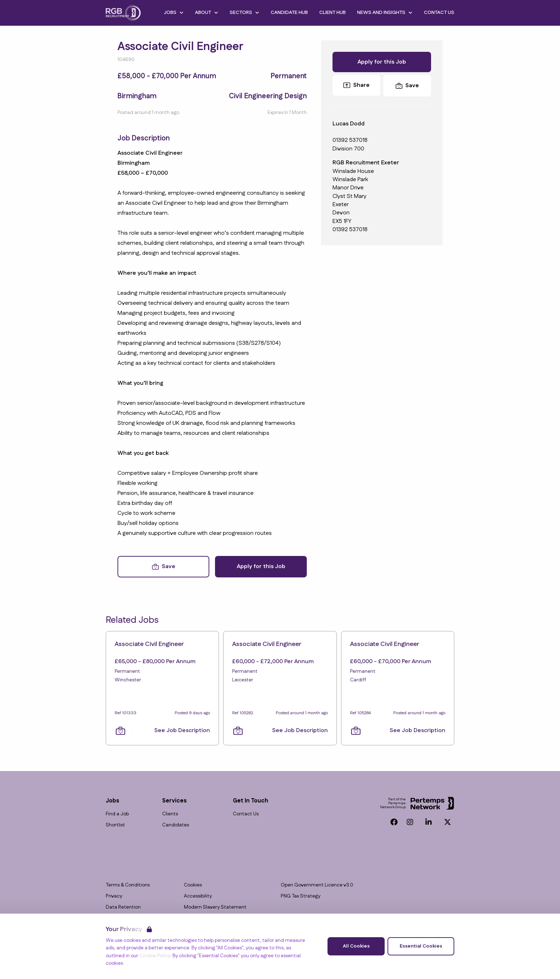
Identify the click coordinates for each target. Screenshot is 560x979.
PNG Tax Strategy (301, 896)
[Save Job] (163, 566)
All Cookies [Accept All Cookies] (356, 946)
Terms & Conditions (128, 885)
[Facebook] (394, 822)
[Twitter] (447, 822)
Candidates (176, 825)
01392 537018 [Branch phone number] (350, 230)
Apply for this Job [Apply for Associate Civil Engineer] (261, 566)
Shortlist (115, 825)
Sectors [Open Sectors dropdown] (244, 13)
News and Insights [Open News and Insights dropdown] (385, 13)
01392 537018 (350, 140)
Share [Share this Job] (356, 85)
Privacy (114, 896)
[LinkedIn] (429, 822)
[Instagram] (410, 822)
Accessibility (198, 896)
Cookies (193, 885)
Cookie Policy (155, 956)
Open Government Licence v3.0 (317, 885)
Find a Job (117, 814)
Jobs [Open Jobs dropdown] (174, 13)
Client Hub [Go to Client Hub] (332, 13)
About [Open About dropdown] (207, 13)
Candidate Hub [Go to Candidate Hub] (289, 13)
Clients (170, 814)
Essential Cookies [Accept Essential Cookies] (421, 946)
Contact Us (246, 814)
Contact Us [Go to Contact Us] (439, 13)
